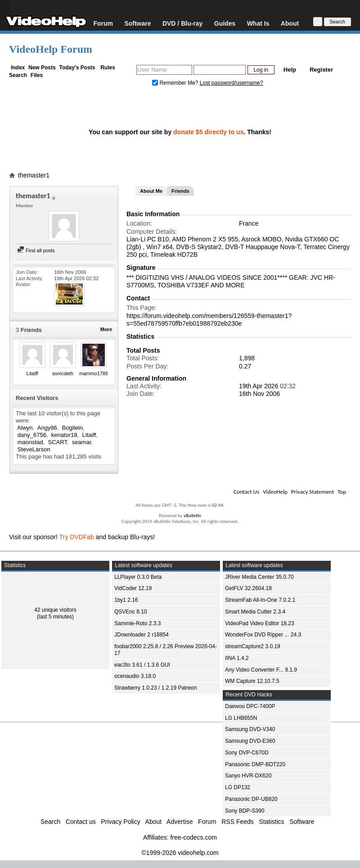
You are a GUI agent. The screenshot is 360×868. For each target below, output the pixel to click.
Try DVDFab (77, 537)
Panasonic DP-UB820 (251, 799)
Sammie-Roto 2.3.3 (137, 623)
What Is (258, 23)
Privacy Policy (121, 822)
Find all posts (36, 250)
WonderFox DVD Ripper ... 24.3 (263, 635)
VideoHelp (275, 492)
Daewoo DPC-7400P (250, 706)
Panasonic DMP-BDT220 (255, 764)
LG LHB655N (241, 718)
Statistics (272, 822)
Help (290, 70)
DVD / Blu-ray (182, 23)
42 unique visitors (55, 610)
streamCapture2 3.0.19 (253, 646)
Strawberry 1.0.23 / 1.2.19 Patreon (155, 688)
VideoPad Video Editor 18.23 (260, 623)
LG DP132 (238, 787)
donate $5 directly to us (208, 132)
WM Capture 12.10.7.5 (252, 681)
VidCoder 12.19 (133, 588)
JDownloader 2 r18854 (142, 635)
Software (137, 23)
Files (37, 75)
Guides (225, 23)
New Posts (42, 68)
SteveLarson (34, 449)
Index (18, 68)
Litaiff (32, 373)
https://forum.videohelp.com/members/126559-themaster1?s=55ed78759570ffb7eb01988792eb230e (209, 320)
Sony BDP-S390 (245, 811)
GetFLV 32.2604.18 (248, 588)
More (106, 329)
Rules (108, 68)
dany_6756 (32, 435)
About (290, 23)
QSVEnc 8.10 (131, 612)
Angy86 (47, 428)
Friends (180, 191)
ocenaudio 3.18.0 (135, 676)
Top (342, 492)
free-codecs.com (193, 837)
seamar (82, 442)
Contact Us (246, 492)
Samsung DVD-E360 (250, 741)
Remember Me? (176, 83)
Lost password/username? (232, 83)
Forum (103, 23)
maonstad (30, 442)
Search (18, 75)
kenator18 (64, 435)
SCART (58, 442)
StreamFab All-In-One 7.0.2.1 (260, 600)
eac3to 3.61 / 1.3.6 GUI (142, 665)
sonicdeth (63, 373)
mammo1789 (94, 373)
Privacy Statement (313, 492)
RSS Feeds (238, 822)
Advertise (180, 822)
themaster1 (34, 175)
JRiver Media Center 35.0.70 (259, 577)
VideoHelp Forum (51, 49)
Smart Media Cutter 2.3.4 (255, 612)
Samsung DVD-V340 (250, 729)
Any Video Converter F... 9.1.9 (261, 670)
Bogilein (72, 428)
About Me (151, 191)
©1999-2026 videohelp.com (180, 853)
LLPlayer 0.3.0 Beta (138, 577)
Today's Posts (77, 68)
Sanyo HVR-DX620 (248, 776)
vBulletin (192, 516)
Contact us (81, 822)
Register (321, 70)
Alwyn (25, 428)
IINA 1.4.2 (237, 658)
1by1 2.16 (126, 600)
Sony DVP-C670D (247, 753)
